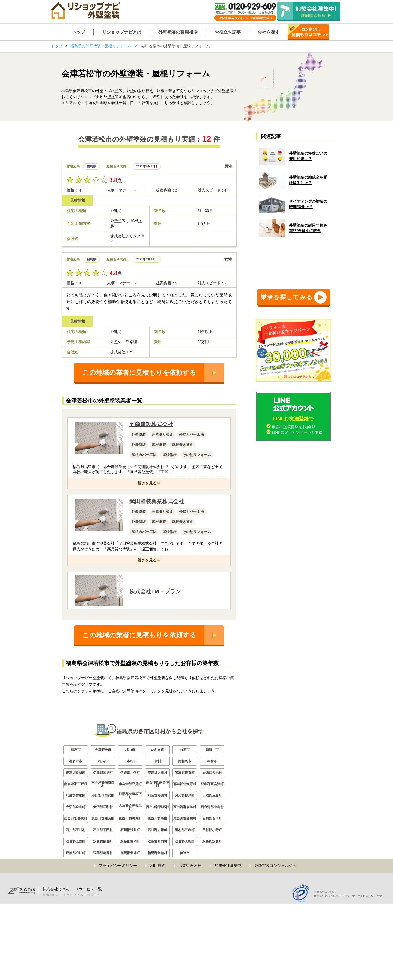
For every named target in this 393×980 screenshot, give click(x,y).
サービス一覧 (90, 965)
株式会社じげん (56, 965)
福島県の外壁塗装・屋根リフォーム (101, 46)
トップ (57, 46)
